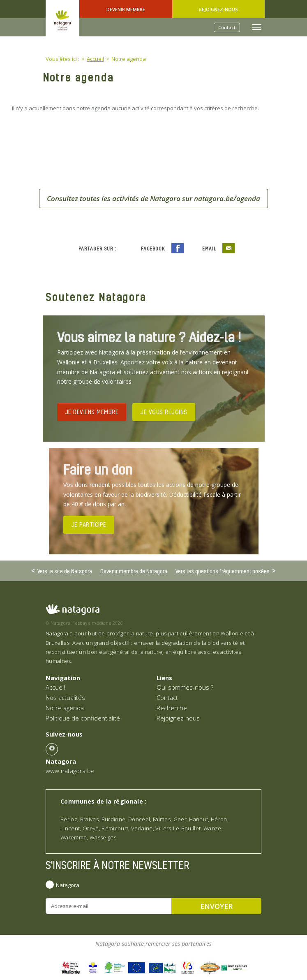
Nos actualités (65, 697)
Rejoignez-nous (218, 9)
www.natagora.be (70, 771)
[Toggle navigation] (257, 27)
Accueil (55, 687)
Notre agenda (65, 708)
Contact (227, 27)
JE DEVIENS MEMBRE (92, 412)
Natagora (68, 885)
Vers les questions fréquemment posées (223, 571)
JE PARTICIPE (89, 524)
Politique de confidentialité (83, 718)
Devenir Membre (126, 9)
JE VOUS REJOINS (164, 412)
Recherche (172, 708)
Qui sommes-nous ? (185, 687)
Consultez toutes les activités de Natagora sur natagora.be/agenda (153, 198)
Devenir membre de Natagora (134, 571)
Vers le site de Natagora (65, 571)
